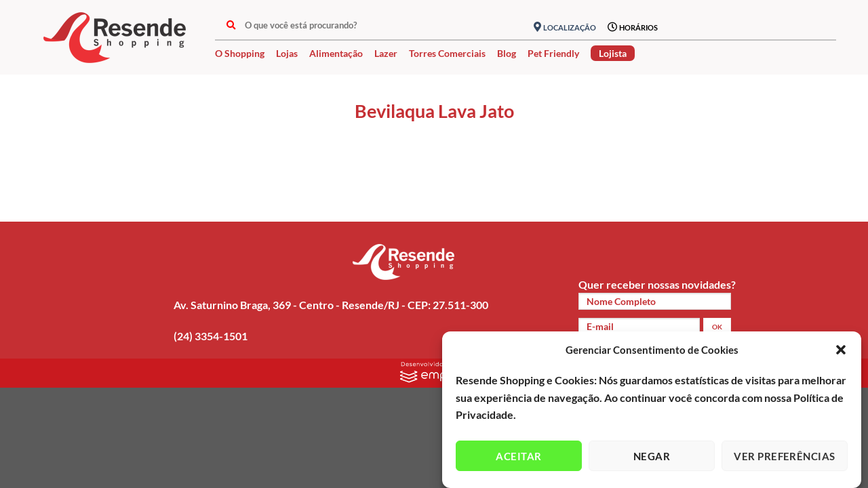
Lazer (386, 53)
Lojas (287, 53)
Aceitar (518, 456)
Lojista (613, 53)
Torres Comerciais (447, 53)
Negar (652, 456)
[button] (841, 350)
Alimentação (336, 53)
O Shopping (240, 53)
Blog (507, 53)
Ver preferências (784, 456)
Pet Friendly (553, 53)
